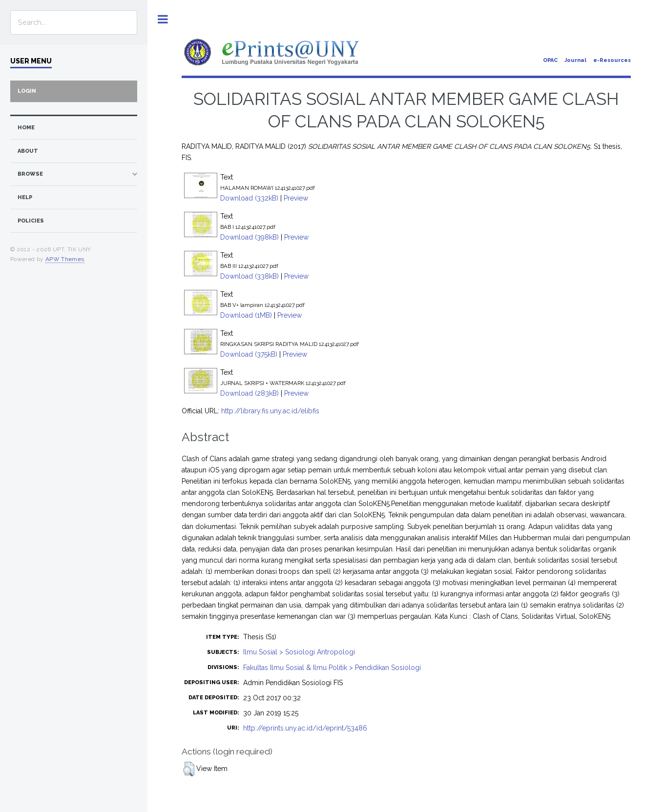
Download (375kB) (249, 354)
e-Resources (612, 60)
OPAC (550, 60)
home (26, 128)
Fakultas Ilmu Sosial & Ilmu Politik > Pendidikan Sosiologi (332, 668)
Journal (575, 60)
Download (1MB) (246, 315)
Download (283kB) (249, 393)
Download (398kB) (249, 237)
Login (27, 91)
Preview (296, 198)
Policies (31, 221)
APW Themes (65, 259)
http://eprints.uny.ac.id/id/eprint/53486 (305, 728)
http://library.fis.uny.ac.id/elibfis (270, 411)
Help (25, 197)
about (28, 151)
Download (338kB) (249, 276)
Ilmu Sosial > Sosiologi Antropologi (299, 652)
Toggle (163, 19)
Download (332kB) (249, 198)
